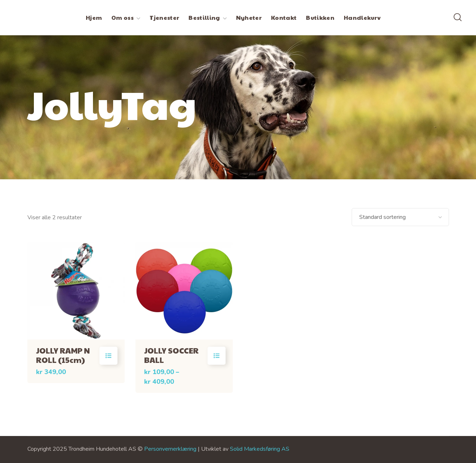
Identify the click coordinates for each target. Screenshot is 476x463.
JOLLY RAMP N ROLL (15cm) (63, 355)
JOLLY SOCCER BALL (171, 355)
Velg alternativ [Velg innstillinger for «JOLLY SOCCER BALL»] (217, 356)
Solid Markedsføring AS (260, 449)
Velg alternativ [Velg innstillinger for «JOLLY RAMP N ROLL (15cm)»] (108, 356)
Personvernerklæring (170, 449)
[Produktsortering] (400, 217)
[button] (458, 18)
